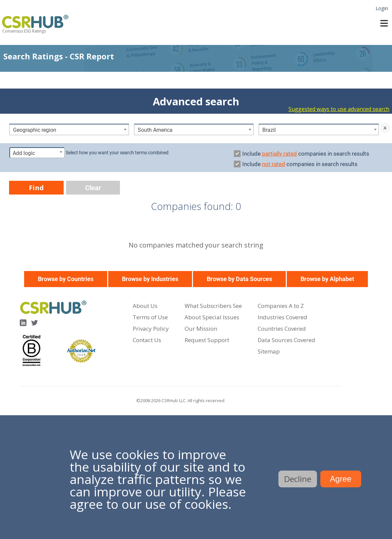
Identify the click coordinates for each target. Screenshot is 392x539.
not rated (274, 164)
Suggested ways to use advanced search (339, 109)
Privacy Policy (151, 329)
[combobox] (69, 129)
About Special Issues (212, 317)
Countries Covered (282, 329)
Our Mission (201, 329)
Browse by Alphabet (327, 279)
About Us (145, 306)
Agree (341, 479)
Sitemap (269, 351)
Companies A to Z (281, 306)
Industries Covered (282, 317)
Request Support (207, 340)
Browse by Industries (150, 279)
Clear (93, 188)
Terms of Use (150, 317)
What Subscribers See (213, 306)
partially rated (279, 154)
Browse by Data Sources (239, 279)
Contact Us (147, 340)
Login (382, 8)
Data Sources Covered (286, 340)
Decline (298, 479)
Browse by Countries (66, 279)
